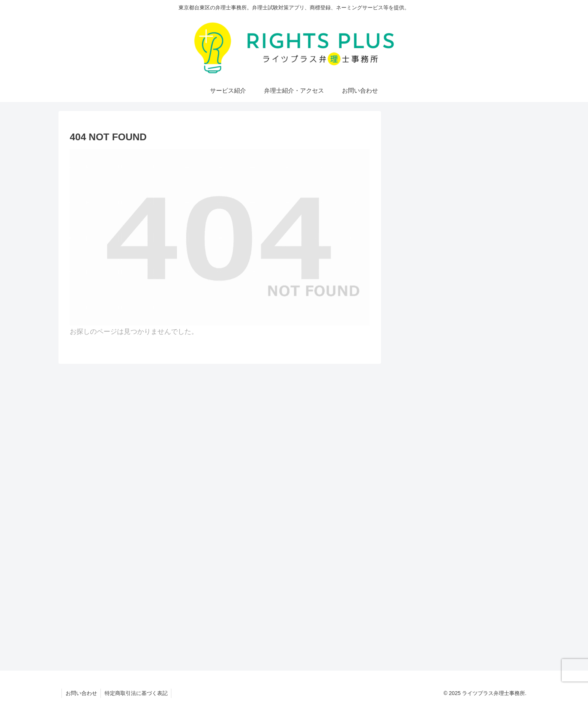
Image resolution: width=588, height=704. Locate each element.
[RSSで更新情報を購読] (493, 239)
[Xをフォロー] (425, 239)
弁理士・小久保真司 (459, 141)
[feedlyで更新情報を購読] (459, 239)
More (496, 176)
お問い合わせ (81, 693)
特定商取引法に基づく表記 (136, 693)
